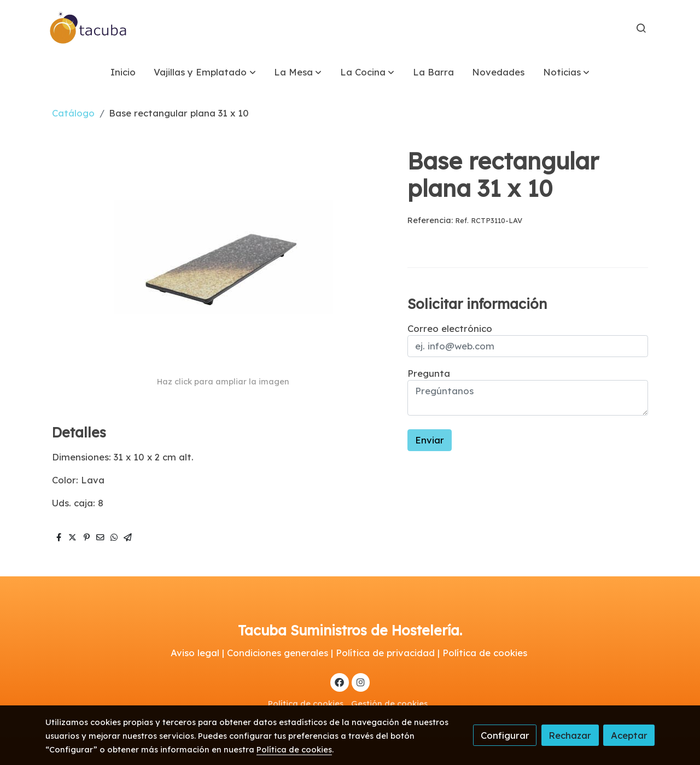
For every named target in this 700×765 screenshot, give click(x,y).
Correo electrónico (450, 328)
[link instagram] (360, 682)
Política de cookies (306, 703)
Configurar (505, 735)
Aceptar (629, 735)
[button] (205, 72)
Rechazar (570, 735)
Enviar (430, 440)
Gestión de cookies (389, 703)
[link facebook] (340, 682)
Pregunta (429, 373)
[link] (89, 28)
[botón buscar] (641, 28)
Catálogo (73, 113)
